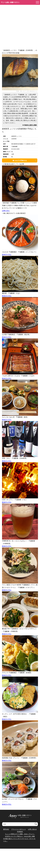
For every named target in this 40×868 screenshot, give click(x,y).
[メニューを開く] (37, 2)
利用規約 (20, 832)
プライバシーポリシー (19, 829)
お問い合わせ (32, 829)
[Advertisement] (20, 26)
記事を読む (6, 211)
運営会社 (6, 829)
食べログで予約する (20, 160)
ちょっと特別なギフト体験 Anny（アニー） (20, 834)
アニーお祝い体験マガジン (10, 2)
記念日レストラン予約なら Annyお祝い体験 (20, 836)
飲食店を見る (7, 255)
